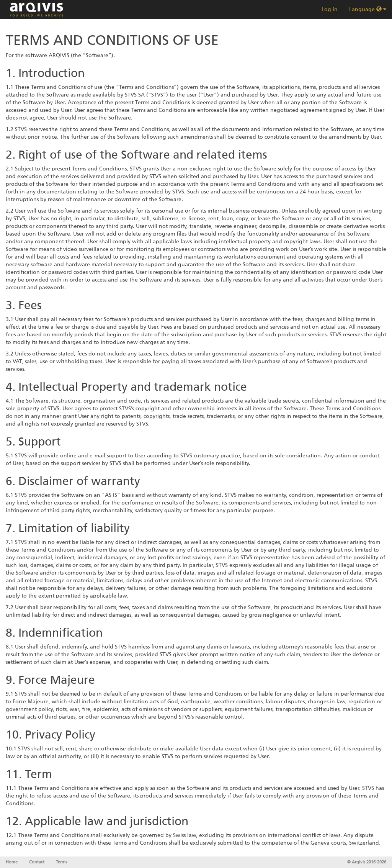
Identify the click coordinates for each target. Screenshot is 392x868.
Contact (37, 862)
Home (12, 862)
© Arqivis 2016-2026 (367, 862)
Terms (61, 862)
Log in (330, 9)
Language (368, 9)
